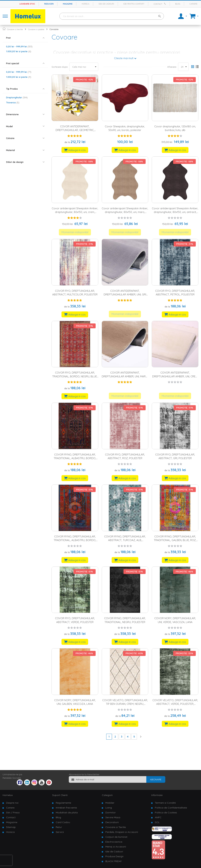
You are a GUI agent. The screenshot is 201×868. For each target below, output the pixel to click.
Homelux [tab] (8, 795)
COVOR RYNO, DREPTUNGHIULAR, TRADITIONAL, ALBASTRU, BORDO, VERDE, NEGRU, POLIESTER (75, 458)
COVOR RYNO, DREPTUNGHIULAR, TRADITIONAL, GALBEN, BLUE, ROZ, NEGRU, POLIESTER (175, 540)
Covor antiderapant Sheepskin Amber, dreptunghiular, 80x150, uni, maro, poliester (125, 212)
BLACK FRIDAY (113, 861)
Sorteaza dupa (60, 67)
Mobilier (110, 803)
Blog (178, 4)
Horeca (86, 4)
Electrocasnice (114, 842)
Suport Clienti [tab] (60, 795)
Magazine (68, 4)
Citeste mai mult (124, 58)
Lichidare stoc (27, 4)
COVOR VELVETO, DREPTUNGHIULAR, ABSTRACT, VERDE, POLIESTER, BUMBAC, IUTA (175, 704)
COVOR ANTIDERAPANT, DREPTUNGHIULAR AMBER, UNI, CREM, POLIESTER (175, 376)
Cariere (193, 4)
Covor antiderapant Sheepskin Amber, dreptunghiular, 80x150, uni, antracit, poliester (175, 212)
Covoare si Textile (116, 827)
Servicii (60, 832)
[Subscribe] (156, 779)
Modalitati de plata (67, 812)
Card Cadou (63, 822)
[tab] (25, 38)
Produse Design (114, 856)
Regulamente (63, 803)
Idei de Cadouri (114, 851)
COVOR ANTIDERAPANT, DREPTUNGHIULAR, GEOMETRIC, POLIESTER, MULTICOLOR (75, 130)
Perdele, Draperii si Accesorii (122, 832)
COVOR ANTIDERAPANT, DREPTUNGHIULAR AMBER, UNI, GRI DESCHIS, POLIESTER (125, 295)
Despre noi (12, 803)
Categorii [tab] (107, 795)
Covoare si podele (36, 29)
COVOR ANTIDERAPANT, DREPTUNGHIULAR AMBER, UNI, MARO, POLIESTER (125, 376)
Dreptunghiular (17, 97)
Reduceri (49, 4)
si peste (19, 51)
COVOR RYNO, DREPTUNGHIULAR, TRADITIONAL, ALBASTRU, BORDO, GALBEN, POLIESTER (75, 540)
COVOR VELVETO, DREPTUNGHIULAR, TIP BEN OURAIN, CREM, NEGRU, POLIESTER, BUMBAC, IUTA (125, 704)
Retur (59, 827)
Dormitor (111, 812)
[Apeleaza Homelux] (165, 4)
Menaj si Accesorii (116, 847)
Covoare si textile (15, 29)
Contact (158, 4)
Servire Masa (113, 817)
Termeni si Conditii (165, 803)
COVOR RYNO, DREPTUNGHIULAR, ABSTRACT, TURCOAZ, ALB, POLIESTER (125, 540)
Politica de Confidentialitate (171, 808)
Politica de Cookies (166, 812)
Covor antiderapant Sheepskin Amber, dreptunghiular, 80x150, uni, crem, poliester (75, 212)
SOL (157, 822)
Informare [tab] (157, 795)
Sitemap (11, 827)
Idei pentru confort (134, 4)
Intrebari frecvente (66, 808)
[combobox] (112, 16)
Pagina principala (4, 29)
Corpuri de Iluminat (116, 837)
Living (109, 808)
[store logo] (28, 16)
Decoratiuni (112, 822)
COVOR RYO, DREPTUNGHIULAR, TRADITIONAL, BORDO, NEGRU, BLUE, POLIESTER (75, 376)
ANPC (158, 817)
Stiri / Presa (13, 812)
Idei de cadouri (106, 4)
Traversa (13, 102)
